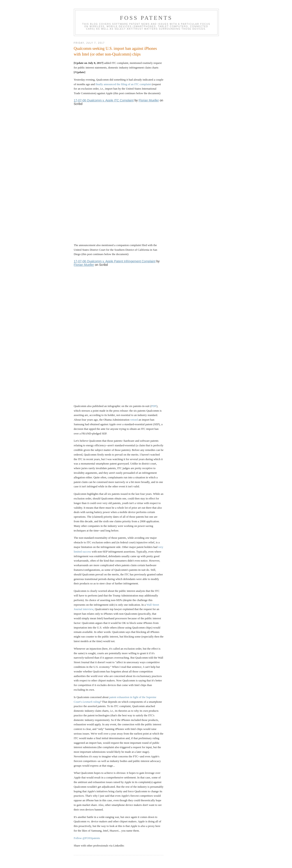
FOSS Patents (146, 18)
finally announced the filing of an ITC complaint (123, 84)
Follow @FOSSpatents (87, 838)
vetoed (134, 420)
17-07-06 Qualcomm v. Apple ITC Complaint (104, 100)
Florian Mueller (149, 100)
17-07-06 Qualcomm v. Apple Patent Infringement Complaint (115, 261)
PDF (154, 406)
